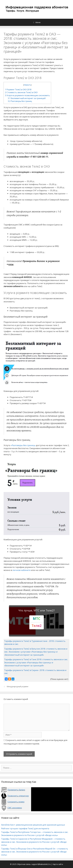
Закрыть (27, 85)
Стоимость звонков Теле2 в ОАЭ (21, 92)
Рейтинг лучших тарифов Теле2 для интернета (25, 828)
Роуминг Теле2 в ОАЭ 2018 (18, 90)
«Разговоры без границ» (23, 445)
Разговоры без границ (20, 101)
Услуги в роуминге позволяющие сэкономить (27, 95)
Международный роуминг (18, 686)
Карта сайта (58, 864)
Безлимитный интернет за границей (27, 98)
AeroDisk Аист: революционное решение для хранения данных (33, 825)
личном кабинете (22, 570)
